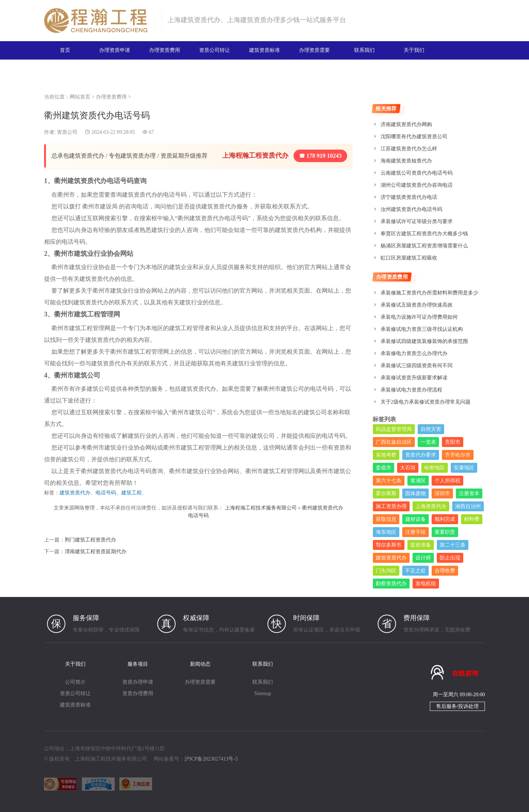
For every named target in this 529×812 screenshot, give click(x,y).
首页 (65, 50)
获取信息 (386, 519)
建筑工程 (132, 493)
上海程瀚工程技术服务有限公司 (261, 508)
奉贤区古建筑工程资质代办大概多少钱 (424, 234)
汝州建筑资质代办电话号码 (411, 209)
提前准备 (421, 545)
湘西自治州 (468, 506)
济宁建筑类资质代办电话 (409, 197)
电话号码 (106, 493)
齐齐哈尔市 (458, 455)
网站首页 (80, 97)
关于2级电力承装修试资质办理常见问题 (426, 402)
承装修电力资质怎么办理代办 (414, 353)
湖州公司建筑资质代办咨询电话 (417, 185)
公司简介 (75, 682)
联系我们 (364, 50)
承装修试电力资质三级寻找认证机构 (422, 329)
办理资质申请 (115, 50)
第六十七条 (389, 481)
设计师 (423, 558)
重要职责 (445, 532)
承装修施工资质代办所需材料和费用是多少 (429, 293)
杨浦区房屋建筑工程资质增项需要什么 (424, 246)
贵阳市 (453, 442)
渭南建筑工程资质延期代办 (96, 552)
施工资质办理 (391, 506)
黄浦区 (418, 481)
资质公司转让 (215, 50)
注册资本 (469, 493)
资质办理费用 (138, 693)
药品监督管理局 (394, 429)
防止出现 (450, 558)
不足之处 (415, 571)
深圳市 (442, 493)
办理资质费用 (165, 50)
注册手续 (415, 532)
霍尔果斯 (386, 493)
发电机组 (426, 584)
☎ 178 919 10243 (320, 156)
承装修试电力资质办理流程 (411, 390)
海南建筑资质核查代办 (406, 161)
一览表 (428, 442)
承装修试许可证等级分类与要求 (417, 221)
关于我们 (414, 50)
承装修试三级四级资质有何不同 (417, 366)
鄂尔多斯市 (389, 545)
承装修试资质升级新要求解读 (414, 378)
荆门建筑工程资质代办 (90, 540)
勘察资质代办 (391, 584)
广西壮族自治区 (394, 442)
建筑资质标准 (264, 50)
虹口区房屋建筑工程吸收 (409, 258)
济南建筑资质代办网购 (406, 124)
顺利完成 (445, 519)
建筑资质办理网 (100, 21)
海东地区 (386, 532)
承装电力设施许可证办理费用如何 (419, 317)
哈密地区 (435, 468)
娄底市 (384, 468)
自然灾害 (431, 429)
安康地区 (464, 468)
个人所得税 (447, 481)
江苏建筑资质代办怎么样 (409, 149)
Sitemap (263, 693)
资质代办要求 (421, 455)
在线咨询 (465, 673)
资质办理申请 (138, 682)
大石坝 (408, 468)
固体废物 (415, 493)
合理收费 (445, 571)
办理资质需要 (314, 50)
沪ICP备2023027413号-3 (211, 759)
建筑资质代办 (75, 493)
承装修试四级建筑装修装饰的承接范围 (424, 341)
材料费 (472, 519)
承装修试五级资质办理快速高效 (417, 305)
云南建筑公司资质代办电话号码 (417, 173)
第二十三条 (453, 545)
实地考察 (386, 455)
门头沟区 (386, 571)
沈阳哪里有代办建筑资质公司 (414, 137)
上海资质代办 (431, 506)
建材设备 (415, 519)
